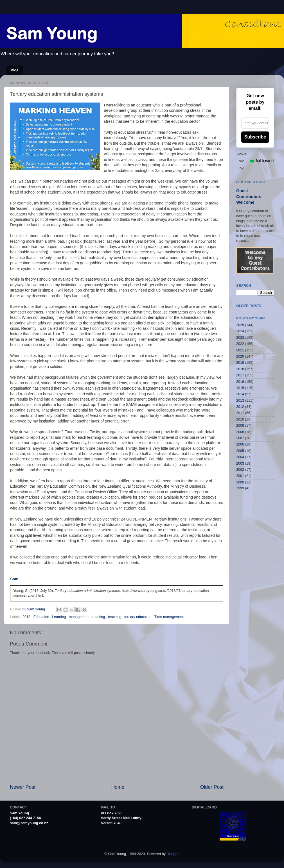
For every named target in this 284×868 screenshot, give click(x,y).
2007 (240, 438)
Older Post (212, 787)
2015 (240, 388)
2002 (240, 470)
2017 (240, 375)
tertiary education (138, 617)
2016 (240, 382)
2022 (240, 344)
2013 (240, 401)
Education (42, 617)
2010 (240, 419)
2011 (240, 413)
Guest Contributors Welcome (249, 196)
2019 (240, 363)
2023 (240, 338)
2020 (240, 356)
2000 (240, 482)
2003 (240, 463)
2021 (240, 350)
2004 (240, 457)
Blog (15, 70)
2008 (240, 432)
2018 (27, 617)
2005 (240, 451)
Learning (59, 617)
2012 (240, 407)
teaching (115, 617)
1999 (240, 488)
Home (118, 787)
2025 (240, 325)
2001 (240, 476)
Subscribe (255, 137)
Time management (169, 617)
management (80, 617)
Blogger (173, 854)
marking (99, 617)
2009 (240, 426)
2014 (240, 394)
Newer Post (23, 787)
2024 (240, 331)
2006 (240, 444)
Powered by (255, 161)
